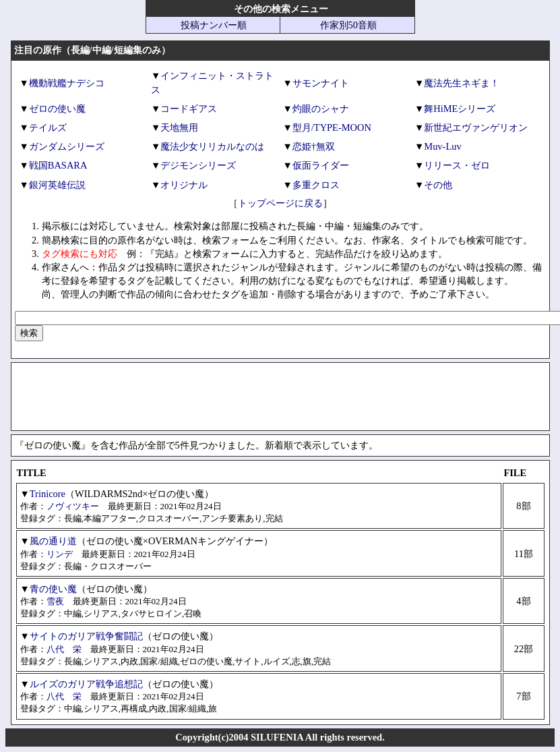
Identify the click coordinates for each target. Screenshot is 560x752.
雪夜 (55, 601)
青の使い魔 (53, 589)
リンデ (60, 554)
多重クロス (316, 185)
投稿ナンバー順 (214, 25)
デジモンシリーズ (198, 165)
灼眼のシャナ (321, 109)
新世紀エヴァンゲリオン (476, 127)
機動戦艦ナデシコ (67, 83)
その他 (438, 185)
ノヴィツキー (73, 506)
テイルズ (48, 127)
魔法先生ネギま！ (462, 83)
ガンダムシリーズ (67, 146)
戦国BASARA (58, 165)
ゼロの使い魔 (57, 109)
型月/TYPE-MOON (332, 127)
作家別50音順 (348, 25)
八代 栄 (64, 649)
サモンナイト (321, 83)
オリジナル (184, 185)
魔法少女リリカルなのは (212, 146)
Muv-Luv (442, 146)
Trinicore (48, 494)
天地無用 (179, 127)
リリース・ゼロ (457, 165)
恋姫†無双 (314, 146)
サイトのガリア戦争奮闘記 (86, 636)
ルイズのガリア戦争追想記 (86, 684)
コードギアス (189, 109)
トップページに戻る (280, 203)
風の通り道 (53, 541)
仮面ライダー (321, 165)
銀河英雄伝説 (57, 185)
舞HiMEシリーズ (460, 109)
